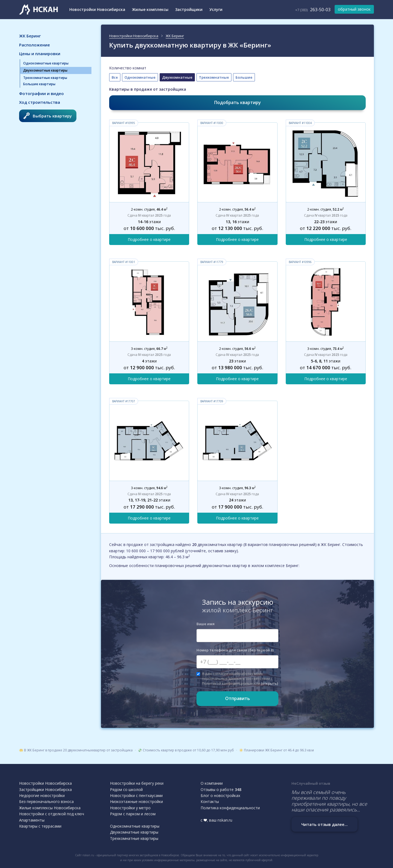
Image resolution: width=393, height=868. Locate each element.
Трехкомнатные (214, 77)
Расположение (35, 45)
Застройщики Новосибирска (45, 789)
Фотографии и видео (41, 93)
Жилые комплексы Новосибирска (50, 808)
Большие (244, 77)
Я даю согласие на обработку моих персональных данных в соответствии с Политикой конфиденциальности (237, 678)
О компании (212, 783)
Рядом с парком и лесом (133, 814)
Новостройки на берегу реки (137, 783)
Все (115, 77)
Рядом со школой (126, 789)
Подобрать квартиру (238, 102)
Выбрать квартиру (47, 116)
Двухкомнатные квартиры (45, 70)
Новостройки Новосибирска (97, 9)
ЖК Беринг (30, 36)
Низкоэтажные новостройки (136, 801)
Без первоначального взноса (46, 801)
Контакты (210, 801)
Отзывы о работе (221, 789)
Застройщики (189, 9)
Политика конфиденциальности (230, 808)
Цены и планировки (40, 54)
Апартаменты (32, 820)
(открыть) (269, 683)
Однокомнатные (140, 77)
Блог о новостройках (220, 795)
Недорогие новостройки (42, 795)
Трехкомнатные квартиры (45, 78)
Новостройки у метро (130, 808)
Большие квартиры (39, 84)
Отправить (238, 698)
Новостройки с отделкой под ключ (52, 814)
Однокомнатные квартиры (46, 63)
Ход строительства (40, 102)
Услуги (216, 9)
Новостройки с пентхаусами (136, 795)
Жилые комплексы (150, 9)
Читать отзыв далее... (324, 824)
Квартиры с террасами (40, 826)
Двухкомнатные (177, 77)
